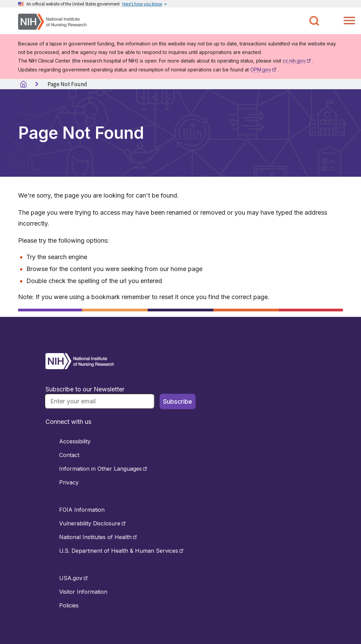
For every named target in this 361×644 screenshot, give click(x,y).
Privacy (69, 482)
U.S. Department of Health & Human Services (122, 551)
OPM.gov (264, 70)
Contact (69, 455)
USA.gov (74, 578)
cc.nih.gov (297, 61)
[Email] (99, 401)
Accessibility (75, 441)
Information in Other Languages (104, 469)
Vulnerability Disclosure (93, 523)
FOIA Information (82, 510)
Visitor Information (83, 592)
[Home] (52, 21)
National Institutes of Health (99, 537)
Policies (69, 605)
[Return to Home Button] (80, 367)
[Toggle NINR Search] (314, 21)
